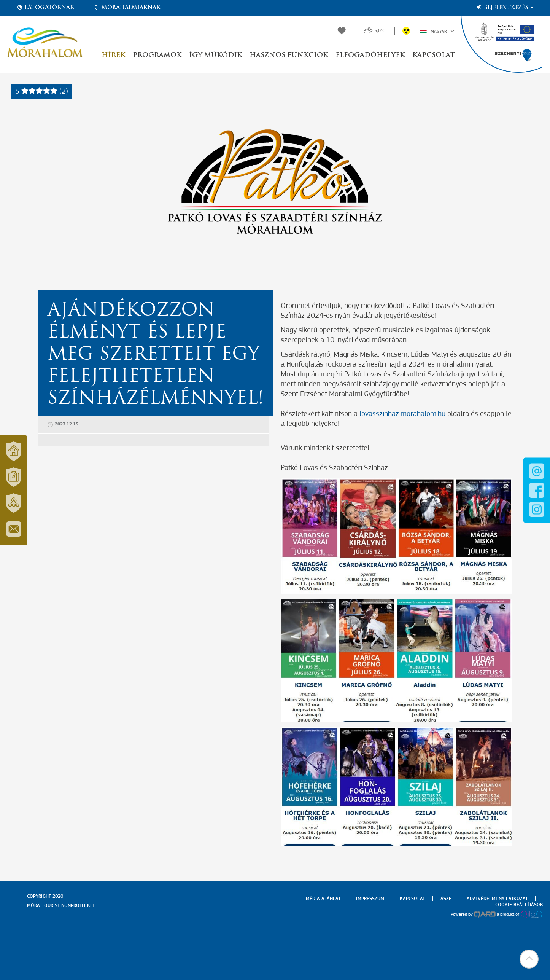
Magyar (437, 31)
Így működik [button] (215, 55)
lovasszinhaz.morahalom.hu (402, 414)
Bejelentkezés (505, 8)
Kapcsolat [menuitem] (412, 899)
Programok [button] (157, 55)
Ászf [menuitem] (446, 899)
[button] (529, 959)
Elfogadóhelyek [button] (370, 55)
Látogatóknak (45, 8)
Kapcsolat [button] (434, 55)
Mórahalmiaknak (127, 8)
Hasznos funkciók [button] (289, 55)
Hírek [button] (113, 55)
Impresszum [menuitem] (370, 899)
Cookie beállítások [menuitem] (519, 905)
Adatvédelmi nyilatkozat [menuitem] (497, 899)
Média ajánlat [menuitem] (323, 899)
